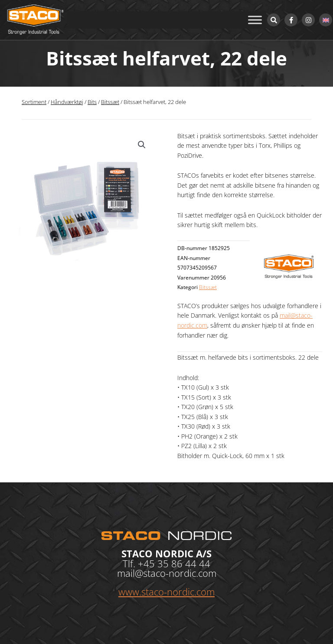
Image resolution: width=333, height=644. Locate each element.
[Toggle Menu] (255, 20)
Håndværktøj (67, 102)
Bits (92, 102)
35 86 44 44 (184, 563)
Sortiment (34, 102)
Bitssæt (110, 102)
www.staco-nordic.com (166, 592)
